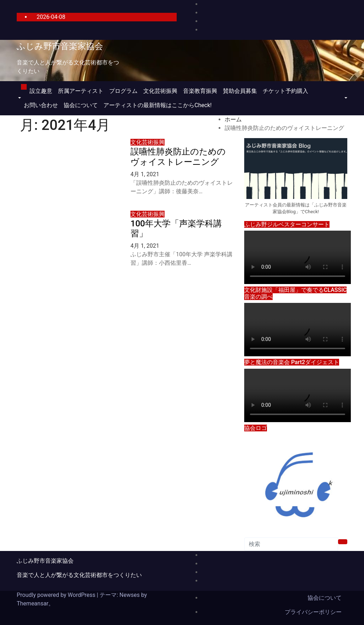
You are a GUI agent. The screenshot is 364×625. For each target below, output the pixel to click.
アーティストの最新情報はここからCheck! (157, 105)
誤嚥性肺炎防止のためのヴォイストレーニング (178, 157)
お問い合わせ (41, 105)
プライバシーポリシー (313, 612)
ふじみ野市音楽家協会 (60, 46)
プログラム (123, 91)
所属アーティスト (81, 91)
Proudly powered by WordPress (57, 595)
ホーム (233, 119)
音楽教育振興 (200, 91)
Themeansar (33, 603)
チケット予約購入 (285, 91)
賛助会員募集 (240, 91)
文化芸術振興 (160, 91)
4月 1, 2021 (145, 174)
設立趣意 (41, 91)
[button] (19, 98)
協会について (81, 105)
